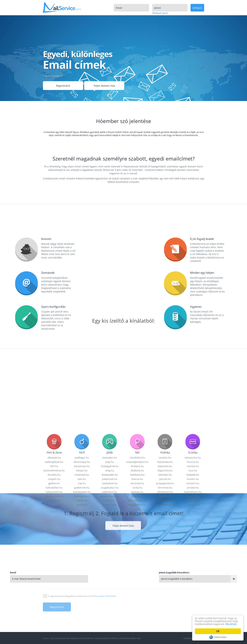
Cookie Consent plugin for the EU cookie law (218, 637)
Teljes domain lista (104, 86)
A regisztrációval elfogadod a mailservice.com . (82, 596)
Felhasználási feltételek (106, 638)
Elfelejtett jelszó (160, 13)
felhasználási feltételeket (104, 596)
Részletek (231, 624)
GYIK (139, 638)
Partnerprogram (127, 638)
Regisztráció (63, 86)
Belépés (197, 8)
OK (218, 631)
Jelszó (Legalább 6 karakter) (219, 572)
